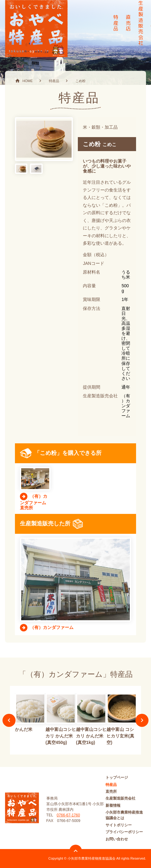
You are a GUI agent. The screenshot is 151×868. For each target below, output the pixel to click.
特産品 (116, 23)
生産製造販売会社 (120, 798)
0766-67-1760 (68, 815)
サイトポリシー (119, 825)
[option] (30, 714)
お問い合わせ (117, 839)
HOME (28, 81)
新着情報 (113, 806)
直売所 (111, 792)
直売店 (128, 23)
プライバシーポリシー (124, 832)
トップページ (117, 778)
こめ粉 (80, 81)
